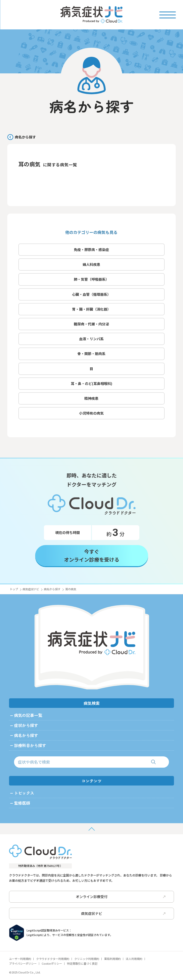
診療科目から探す (30, 745)
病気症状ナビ (31, 589)
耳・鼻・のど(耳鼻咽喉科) (92, 385)
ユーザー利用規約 (20, 959)
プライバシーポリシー (23, 963)
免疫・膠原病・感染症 (91, 251)
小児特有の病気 (91, 415)
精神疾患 (91, 400)
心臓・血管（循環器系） (91, 296)
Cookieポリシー (52, 963)
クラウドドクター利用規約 (53, 959)
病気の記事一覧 (28, 715)
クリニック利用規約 (87, 959)
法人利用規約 (134, 959)
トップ (14, 589)
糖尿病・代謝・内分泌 (91, 326)
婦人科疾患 (91, 266)
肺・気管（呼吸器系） (91, 281)
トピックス (24, 793)
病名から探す (25, 137)
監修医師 (22, 803)
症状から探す (26, 725)
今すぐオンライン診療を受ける (92, 557)
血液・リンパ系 (91, 340)
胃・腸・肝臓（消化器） (91, 311)
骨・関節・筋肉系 (91, 355)
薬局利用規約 (112, 959)
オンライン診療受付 (121, 897)
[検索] (154, 762)
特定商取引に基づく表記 (82, 963)
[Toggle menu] (167, 15)
